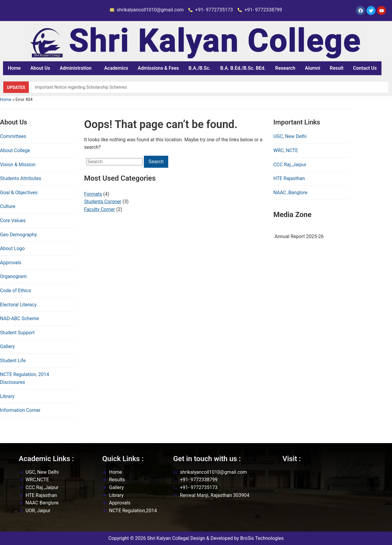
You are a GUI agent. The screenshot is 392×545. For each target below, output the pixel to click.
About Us (40, 68)
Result (337, 68)
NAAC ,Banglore (290, 193)
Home (14, 68)
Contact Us (365, 68)
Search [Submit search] (156, 162)
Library (7, 396)
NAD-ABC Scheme (19, 318)
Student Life (13, 361)
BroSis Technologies (262, 538)
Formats (93, 194)
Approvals (11, 263)
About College (15, 150)
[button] (77, 68)
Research (285, 68)
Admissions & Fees (158, 68)
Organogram (13, 276)
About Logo (12, 248)
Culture (8, 206)
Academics (116, 68)
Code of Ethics (15, 291)
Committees (13, 136)
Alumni (313, 68)
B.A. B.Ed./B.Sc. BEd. (243, 68)
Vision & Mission (18, 165)
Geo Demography (18, 235)
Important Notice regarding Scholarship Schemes (81, 87)
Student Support (17, 333)
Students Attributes (21, 178)
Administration (76, 68)
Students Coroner (103, 202)
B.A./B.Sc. (200, 68)
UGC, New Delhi (290, 136)
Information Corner (20, 410)
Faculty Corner (100, 209)
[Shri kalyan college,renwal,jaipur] (328, 498)
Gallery (7, 346)
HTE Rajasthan (289, 178)
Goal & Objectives (19, 193)
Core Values (13, 220)
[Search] (114, 162)
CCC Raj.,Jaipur (290, 165)
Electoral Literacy (18, 305)
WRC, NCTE (286, 150)
